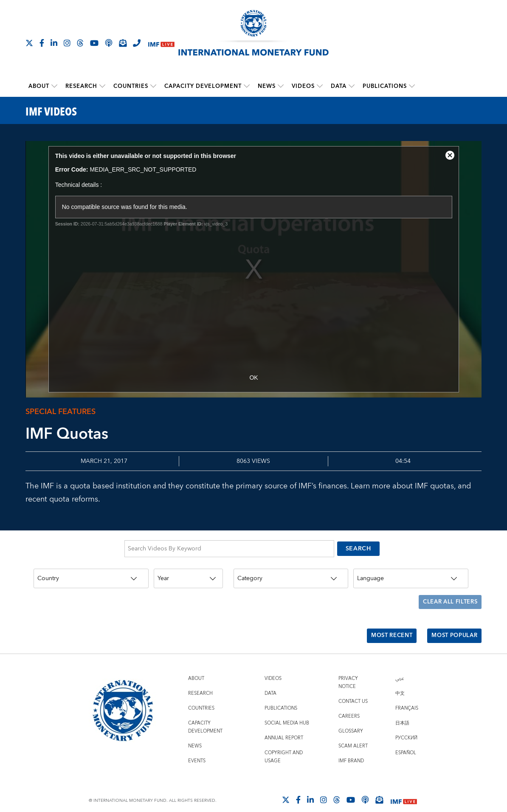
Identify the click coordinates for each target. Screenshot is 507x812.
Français (407, 696)
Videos (303, 86)
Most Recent (384, 626)
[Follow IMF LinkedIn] (54, 43)
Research (81, 86)
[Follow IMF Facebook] (42, 43)
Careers (349, 704)
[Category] (291, 575)
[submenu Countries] (153, 86)
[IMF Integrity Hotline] (137, 43)
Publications (385, 86)
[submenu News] (281, 86)
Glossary (351, 719)
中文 (400, 681)
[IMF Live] (161, 44)
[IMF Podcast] (109, 43)
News (267, 86)
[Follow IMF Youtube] (94, 43)
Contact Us (353, 689)
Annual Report (284, 726)
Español (406, 741)
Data (339, 86)
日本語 (402, 711)
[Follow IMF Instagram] (67, 43)
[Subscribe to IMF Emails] (123, 43)
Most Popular (452, 626)
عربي (400, 667)
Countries (131, 86)
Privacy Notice (348, 671)
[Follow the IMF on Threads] (80, 43)
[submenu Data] (352, 86)
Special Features (61, 412)
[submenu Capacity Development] (247, 86)
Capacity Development (203, 86)
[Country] (91, 575)
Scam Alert (353, 734)
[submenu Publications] (412, 86)
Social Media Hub (287, 711)
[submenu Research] (102, 86)
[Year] (188, 575)
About (39, 86)
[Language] (411, 575)
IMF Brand (351, 749)
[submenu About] (54, 86)
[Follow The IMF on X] (29, 43)
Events (197, 749)
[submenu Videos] (320, 86)
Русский (406, 726)
